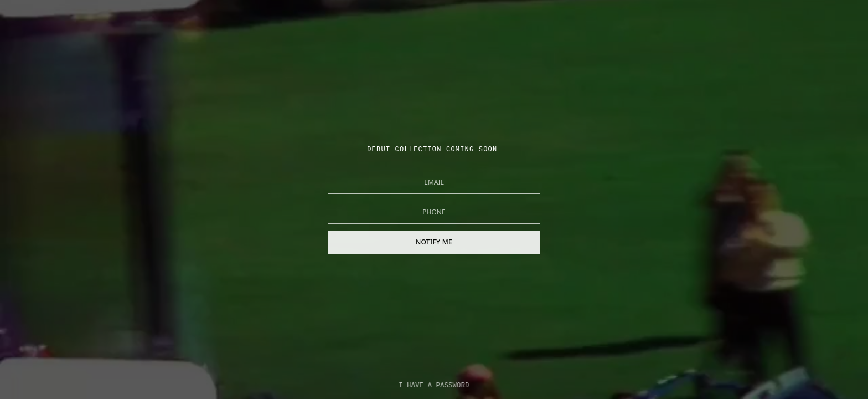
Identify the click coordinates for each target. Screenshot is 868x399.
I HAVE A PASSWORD (434, 386)
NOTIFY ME (434, 242)
